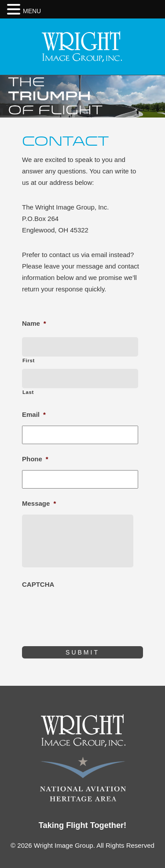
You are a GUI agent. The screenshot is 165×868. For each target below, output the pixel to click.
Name (34, 323)
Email (34, 414)
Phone (35, 459)
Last (28, 392)
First (29, 360)
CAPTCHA (38, 584)
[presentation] (89, 613)
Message (39, 503)
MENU (32, 11)
